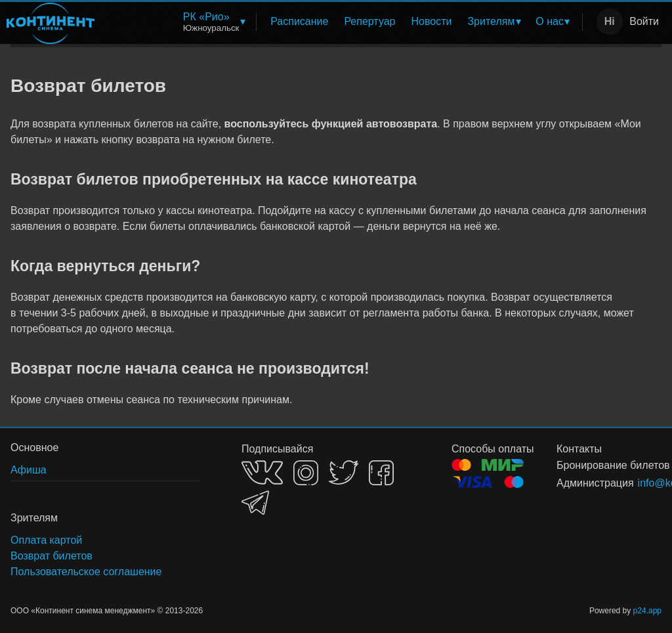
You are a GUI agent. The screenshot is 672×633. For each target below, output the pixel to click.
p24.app (647, 611)
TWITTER (344, 472)
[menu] (341, 22)
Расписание (299, 21)
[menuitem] (214, 22)
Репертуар (369, 21)
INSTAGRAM (306, 473)
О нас (550, 21)
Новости (432, 21)
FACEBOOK (381, 473)
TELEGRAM (255, 503)
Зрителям (491, 21)
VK (262, 472)
